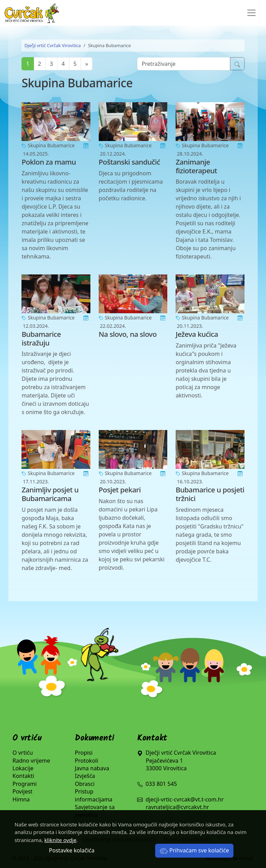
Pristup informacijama (94, 795)
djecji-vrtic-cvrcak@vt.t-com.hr (184, 799)
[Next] (87, 64)
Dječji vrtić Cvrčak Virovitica (52, 45)
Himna (21, 799)
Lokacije (23, 768)
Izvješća (85, 776)
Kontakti (23, 776)
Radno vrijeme (31, 761)
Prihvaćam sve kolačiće (194, 850)
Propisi (84, 753)
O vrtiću (23, 753)
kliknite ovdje (60, 840)
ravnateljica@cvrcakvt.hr (177, 807)
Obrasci (85, 784)
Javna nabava (92, 768)
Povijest (23, 791)
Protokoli (87, 761)
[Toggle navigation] (251, 13)
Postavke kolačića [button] (72, 850)
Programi (25, 784)
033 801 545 (157, 784)
